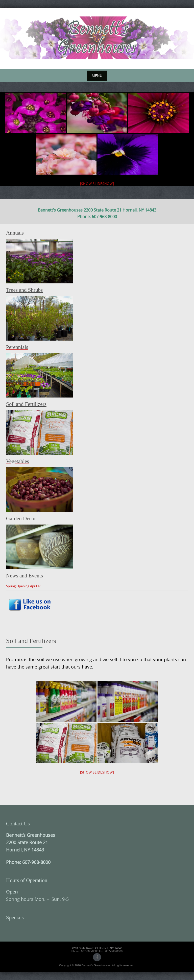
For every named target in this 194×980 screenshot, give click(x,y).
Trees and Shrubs (24, 290)
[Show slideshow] (97, 184)
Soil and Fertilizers (26, 404)
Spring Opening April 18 (24, 586)
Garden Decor (21, 518)
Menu (97, 76)
